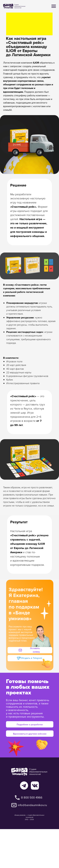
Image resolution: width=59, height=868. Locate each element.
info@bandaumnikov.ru (32, 805)
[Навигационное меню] (54, 6)
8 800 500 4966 (32, 797)
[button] (31, 650)
